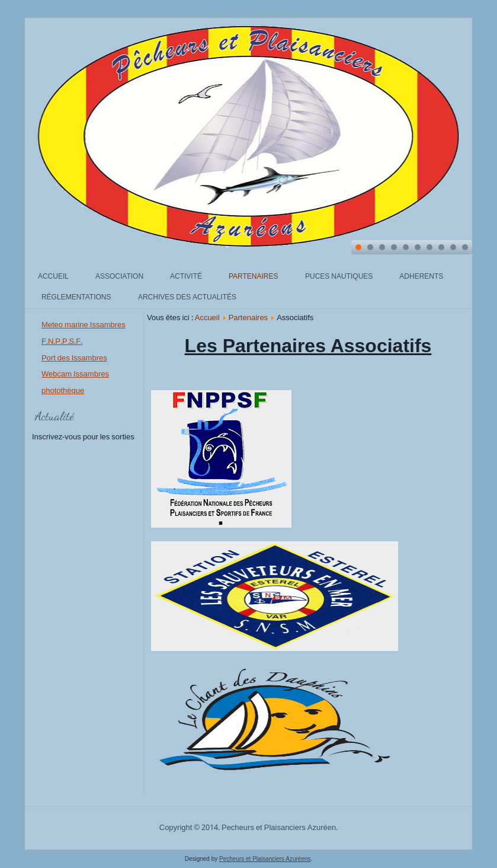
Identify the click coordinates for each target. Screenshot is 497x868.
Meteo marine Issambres (84, 325)
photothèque (63, 391)
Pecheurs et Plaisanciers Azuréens (265, 859)
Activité (186, 277)
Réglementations (76, 298)
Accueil (53, 277)
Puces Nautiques (339, 277)
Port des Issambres (74, 358)
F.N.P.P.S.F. (62, 342)
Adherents (421, 277)
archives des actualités (187, 298)
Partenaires (254, 277)
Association (119, 277)
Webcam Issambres (75, 374)
